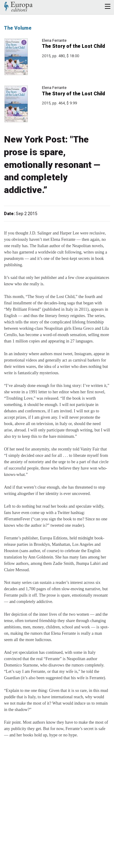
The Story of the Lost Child (73, 46)
